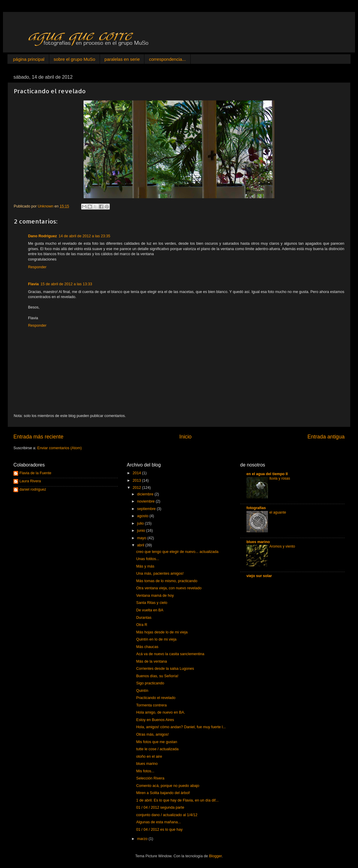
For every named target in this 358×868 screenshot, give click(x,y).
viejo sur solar (259, 576)
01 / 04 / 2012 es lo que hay (159, 830)
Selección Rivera (150, 778)
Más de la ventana (151, 661)
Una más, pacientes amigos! (160, 573)
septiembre (147, 509)
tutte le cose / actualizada (157, 749)
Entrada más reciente (38, 437)
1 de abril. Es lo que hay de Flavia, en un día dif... (177, 800)
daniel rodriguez (33, 489)
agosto (143, 516)
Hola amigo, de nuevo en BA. (161, 712)
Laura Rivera (30, 481)
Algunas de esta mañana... (158, 822)
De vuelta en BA (150, 610)
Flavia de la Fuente (35, 473)
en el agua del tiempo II (267, 474)
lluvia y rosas (280, 478)
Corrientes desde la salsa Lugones (165, 669)
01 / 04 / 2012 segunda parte (160, 807)
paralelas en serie (122, 59)
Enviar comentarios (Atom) (60, 448)
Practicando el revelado (156, 698)
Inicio (185, 437)
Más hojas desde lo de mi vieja (162, 632)
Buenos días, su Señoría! (157, 676)
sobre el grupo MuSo (74, 59)
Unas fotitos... (148, 559)
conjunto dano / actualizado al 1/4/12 (167, 815)
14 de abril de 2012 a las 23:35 (85, 236)
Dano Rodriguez (43, 236)
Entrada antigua (326, 437)
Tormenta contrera (151, 705)
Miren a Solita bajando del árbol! (163, 793)
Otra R (142, 625)
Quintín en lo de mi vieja (156, 639)
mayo (142, 538)
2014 (137, 473)
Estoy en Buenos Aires (155, 720)
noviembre (146, 501)
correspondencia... (167, 59)
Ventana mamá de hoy (155, 596)
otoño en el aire (149, 757)
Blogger (215, 856)
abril (141, 545)
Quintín (142, 691)
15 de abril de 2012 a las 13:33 (66, 284)
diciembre (146, 494)
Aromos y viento (282, 546)
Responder (37, 267)
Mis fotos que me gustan (156, 742)
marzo (143, 839)
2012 (137, 488)
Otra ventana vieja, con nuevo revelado (169, 588)
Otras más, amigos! (152, 734)
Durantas (144, 618)
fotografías (256, 508)
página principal (29, 59)
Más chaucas (147, 647)
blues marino (147, 764)
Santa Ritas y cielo (152, 603)
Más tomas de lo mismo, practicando (167, 581)
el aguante (278, 512)
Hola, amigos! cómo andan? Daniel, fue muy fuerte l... (181, 727)
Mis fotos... (145, 771)
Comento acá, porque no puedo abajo (168, 786)
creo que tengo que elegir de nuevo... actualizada (177, 552)
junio (142, 531)
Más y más (145, 566)
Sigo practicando (150, 683)
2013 (137, 480)
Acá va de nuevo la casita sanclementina (170, 654)
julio (141, 523)
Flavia (33, 284)
